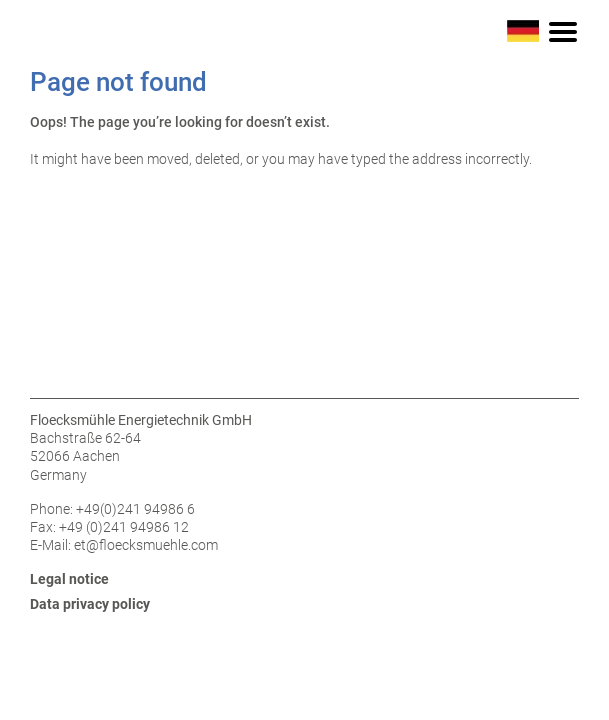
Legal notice (69, 579)
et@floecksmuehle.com (146, 545)
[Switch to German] (523, 30)
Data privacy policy (90, 604)
